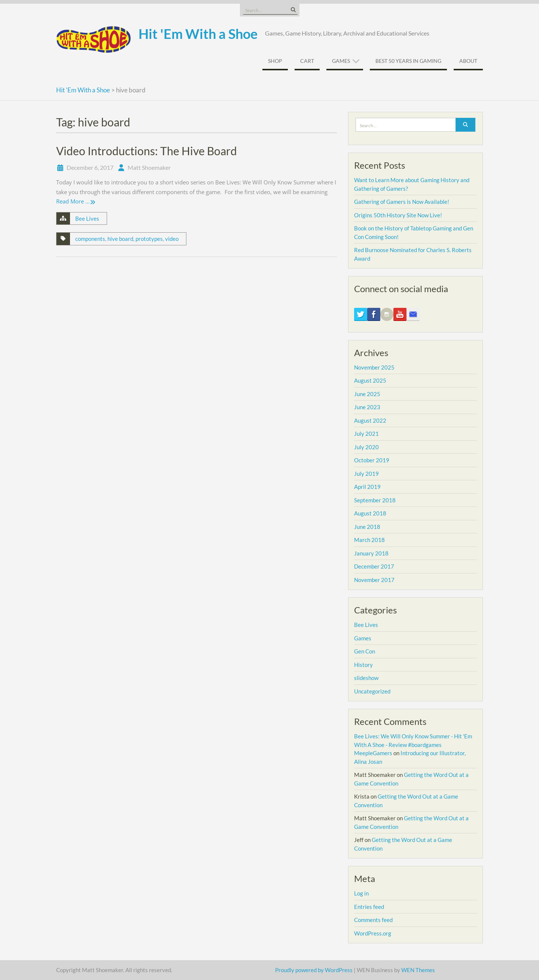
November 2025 (374, 367)
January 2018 (371, 553)
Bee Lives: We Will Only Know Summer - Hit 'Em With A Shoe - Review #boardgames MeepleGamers (413, 745)
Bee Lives (87, 218)
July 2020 (366, 447)
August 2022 (370, 420)
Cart (307, 61)
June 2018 (367, 527)
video (172, 239)
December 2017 (374, 566)
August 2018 (370, 513)
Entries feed (369, 907)
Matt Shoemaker (149, 167)
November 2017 (374, 580)
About (468, 61)
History (363, 665)
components (90, 239)
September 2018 (375, 500)
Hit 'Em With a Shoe (198, 34)
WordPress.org (373, 933)
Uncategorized (372, 691)
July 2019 (366, 474)
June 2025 (367, 394)
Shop (275, 61)
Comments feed (373, 920)
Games (341, 61)
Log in (361, 893)
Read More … (73, 201)
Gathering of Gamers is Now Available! (402, 202)
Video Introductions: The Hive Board (147, 151)
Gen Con (365, 651)
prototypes (149, 239)
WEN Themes (418, 970)
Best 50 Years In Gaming (408, 61)
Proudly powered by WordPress (314, 970)
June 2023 (367, 407)
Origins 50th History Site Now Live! (398, 215)
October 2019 (372, 460)
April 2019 (367, 487)
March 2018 (369, 540)
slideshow (366, 678)
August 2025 (370, 380)
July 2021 (366, 434)
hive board (120, 239)
